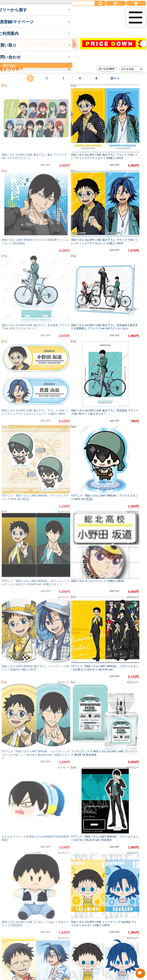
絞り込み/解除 (107, 69)
